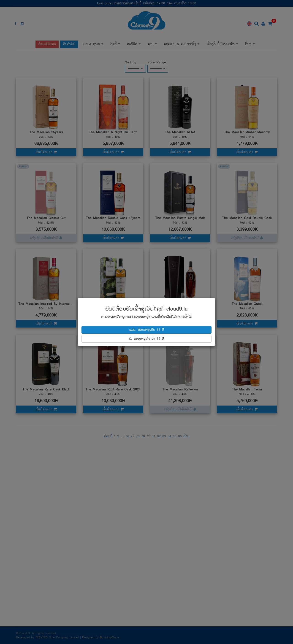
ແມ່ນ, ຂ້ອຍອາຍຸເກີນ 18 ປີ (146, 330)
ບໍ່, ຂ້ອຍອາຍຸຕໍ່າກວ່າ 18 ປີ (146, 339)
